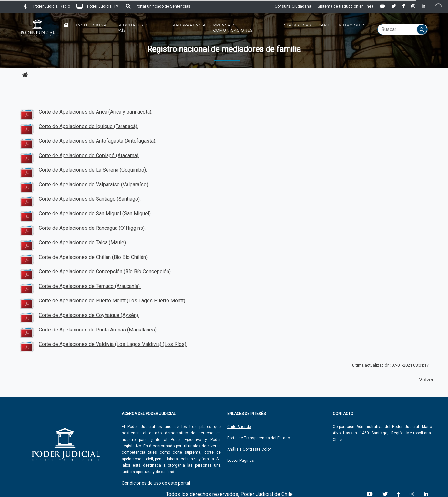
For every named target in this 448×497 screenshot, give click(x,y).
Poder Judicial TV (97, 6)
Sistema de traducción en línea (346, 6)
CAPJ (324, 25)
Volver (426, 380)
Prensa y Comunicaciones (233, 28)
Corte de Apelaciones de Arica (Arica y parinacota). (96, 112)
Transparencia (188, 25)
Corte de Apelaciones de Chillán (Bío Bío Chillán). (94, 257)
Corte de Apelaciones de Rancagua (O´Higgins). (92, 228)
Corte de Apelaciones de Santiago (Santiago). (90, 199)
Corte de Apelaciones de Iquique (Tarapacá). (88, 126)
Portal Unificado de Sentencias (158, 6)
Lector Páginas (241, 461)
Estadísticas (296, 25)
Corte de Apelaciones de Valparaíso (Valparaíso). (94, 184)
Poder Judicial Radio (46, 6)
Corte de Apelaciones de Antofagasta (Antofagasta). (97, 141)
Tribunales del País (135, 28)
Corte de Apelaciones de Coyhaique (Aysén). (89, 315)
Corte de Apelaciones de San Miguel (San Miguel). (95, 213)
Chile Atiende (239, 427)
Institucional (93, 25)
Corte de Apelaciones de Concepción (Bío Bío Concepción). (105, 272)
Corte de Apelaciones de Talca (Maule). (83, 243)
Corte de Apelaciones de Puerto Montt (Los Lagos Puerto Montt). (112, 301)
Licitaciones (351, 25)
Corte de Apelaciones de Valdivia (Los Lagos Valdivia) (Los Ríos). (113, 344)
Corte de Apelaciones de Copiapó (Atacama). (89, 155)
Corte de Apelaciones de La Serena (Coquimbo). (93, 170)
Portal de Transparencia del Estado (259, 438)
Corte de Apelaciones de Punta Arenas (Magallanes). (98, 330)
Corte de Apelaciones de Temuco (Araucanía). (90, 286)
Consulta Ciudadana (293, 6)
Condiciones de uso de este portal (156, 483)
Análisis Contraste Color (249, 449)
